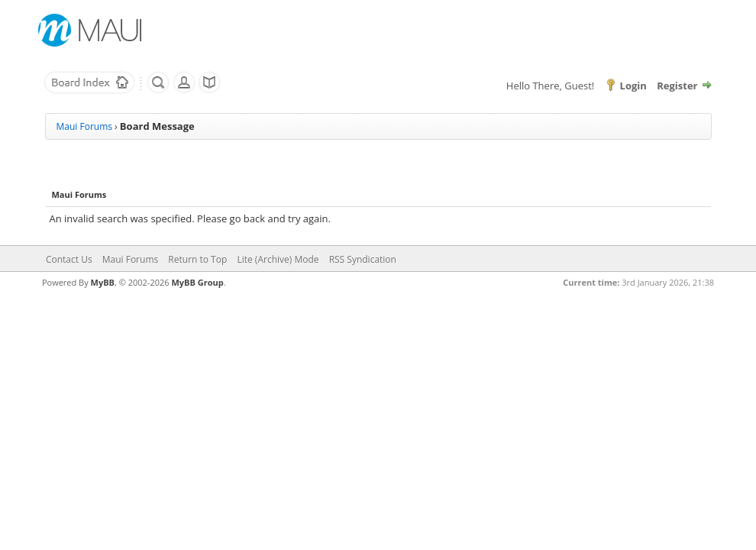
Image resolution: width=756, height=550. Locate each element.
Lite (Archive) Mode (278, 259)
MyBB (103, 282)
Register (677, 86)
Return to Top (197, 259)
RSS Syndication (363, 259)
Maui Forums (84, 126)
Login (633, 86)
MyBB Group (197, 282)
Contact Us (69, 259)
